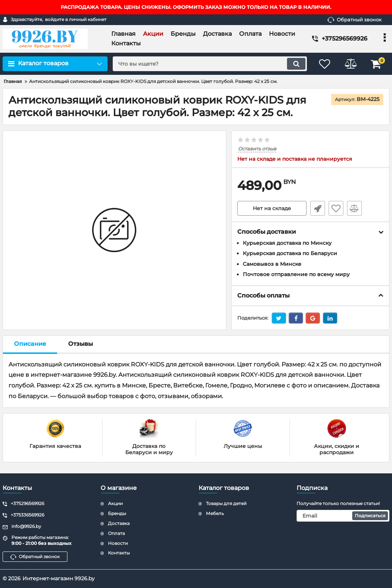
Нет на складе (272, 208)
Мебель (215, 513)
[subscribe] (343, 516)
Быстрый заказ (318, 208)
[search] (210, 64)
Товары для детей (226, 503)
